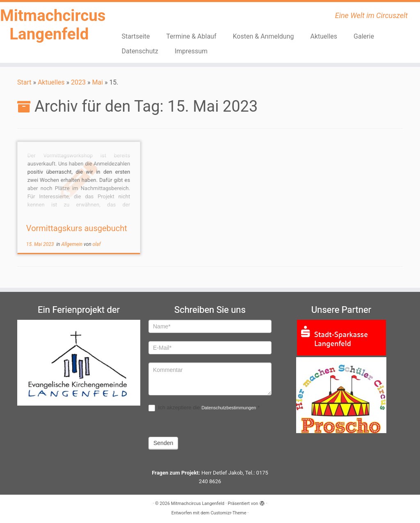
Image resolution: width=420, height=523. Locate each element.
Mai (97, 82)
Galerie (364, 36)
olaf (97, 244)
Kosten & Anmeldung (264, 36)
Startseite (136, 36)
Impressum (191, 51)
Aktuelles (324, 36)
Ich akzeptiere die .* (204, 408)
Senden (163, 443)
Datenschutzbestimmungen (229, 408)
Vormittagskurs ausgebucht (77, 228)
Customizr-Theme (228, 513)
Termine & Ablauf (191, 36)
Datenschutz (140, 51)
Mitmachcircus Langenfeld (49, 26)
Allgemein (73, 244)
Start (24, 82)
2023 (78, 82)
